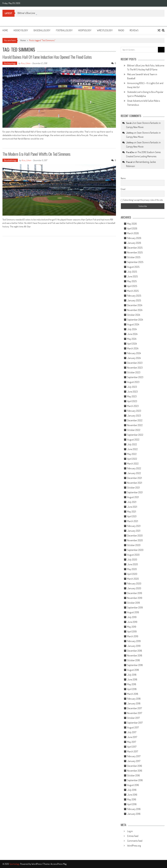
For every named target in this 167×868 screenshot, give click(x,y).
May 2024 (132, 339)
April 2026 (132, 228)
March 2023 (133, 406)
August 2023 (133, 382)
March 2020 (133, 579)
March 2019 (133, 636)
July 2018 (132, 675)
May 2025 (132, 281)
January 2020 (134, 588)
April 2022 (132, 459)
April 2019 (132, 631)
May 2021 (132, 512)
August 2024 (133, 324)
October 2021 (133, 488)
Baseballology (42, 30)
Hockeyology (21, 30)
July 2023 (132, 387)
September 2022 (135, 435)
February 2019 (134, 641)
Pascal (129, 162)
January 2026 (134, 243)
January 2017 (134, 761)
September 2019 (135, 608)
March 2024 (133, 348)
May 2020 (132, 569)
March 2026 (133, 233)
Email (123, 189)
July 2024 (132, 329)
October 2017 (133, 718)
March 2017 (133, 751)
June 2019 (132, 622)
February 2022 (134, 468)
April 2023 (132, 401)
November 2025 (135, 252)
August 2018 (133, 670)
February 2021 (134, 526)
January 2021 (134, 531)
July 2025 (132, 272)
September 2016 (135, 780)
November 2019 (135, 598)
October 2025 (134, 257)
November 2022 (135, 425)
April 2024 (132, 344)
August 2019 (133, 612)
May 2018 (132, 684)
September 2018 (135, 665)
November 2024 (135, 310)
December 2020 (135, 536)
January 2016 (134, 814)
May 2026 (132, 224)
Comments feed (135, 841)
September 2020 (135, 550)
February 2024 (134, 353)
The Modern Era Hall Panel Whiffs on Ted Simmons (36, 154)
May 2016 (132, 799)
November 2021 (135, 483)
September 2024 (135, 320)
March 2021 (133, 521)
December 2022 (135, 420)
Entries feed (133, 836)
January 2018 (134, 703)
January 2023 (134, 416)
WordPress (37, 864)
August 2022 (133, 440)
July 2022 (132, 444)
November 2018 (135, 655)
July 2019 (132, 617)
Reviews (134, 30)
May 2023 (132, 396)
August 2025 (133, 267)
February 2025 (134, 296)
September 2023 (135, 377)
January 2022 (134, 473)
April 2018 (132, 689)
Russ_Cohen (26, 63)
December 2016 (135, 766)
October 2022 (134, 430)
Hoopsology (85, 30)
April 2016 (132, 804)
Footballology (64, 30)
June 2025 (132, 276)
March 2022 (133, 464)
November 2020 (135, 540)
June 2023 (132, 392)
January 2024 (134, 358)
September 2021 (135, 492)
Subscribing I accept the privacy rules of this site (142, 200)
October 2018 (134, 660)
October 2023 (134, 372)
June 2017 (132, 737)
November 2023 (135, 368)
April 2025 (132, 286)
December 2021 (135, 478)
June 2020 (133, 564)
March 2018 (133, 694)
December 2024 (135, 305)
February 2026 (134, 238)
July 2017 (132, 732)
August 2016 (133, 785)
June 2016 (132, 795)
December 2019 (135, 593)
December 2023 (135, 363)
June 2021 (132, 507)
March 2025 (133, 291)
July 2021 (132, 502)
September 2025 (135, 262)
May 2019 (132, 627)
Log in (130, 831)
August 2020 (133, 555)
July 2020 (132, 560)
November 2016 (135, 771)
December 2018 (135, 651)
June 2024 (132, 334)
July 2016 (132, 790)
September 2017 (135, 723)
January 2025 (134, 300)
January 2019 (134, 646)
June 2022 (132, 449)
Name (123, 178)
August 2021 (133, 497)
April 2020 (132, 574)
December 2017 (135, 708)
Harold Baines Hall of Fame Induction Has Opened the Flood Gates (47, 57)
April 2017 (132, 747)
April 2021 (132, 516)
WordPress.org (134, 846)
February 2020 (134, 584)
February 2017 (134, 756)
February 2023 (134, 411)
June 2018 (132, 679)
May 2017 (132, 742)
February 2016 (134, 809)
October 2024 (134, 315)
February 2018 (134, 699)
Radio (121, 30)
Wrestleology (105, 30)
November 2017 (135, 713)
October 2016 (134, 775)
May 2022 (132, 454)
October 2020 (134, 545)
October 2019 (134, 603)
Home (5, 30)
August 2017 (133, 727)
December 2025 (135, 248)
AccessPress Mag (59, 864)
